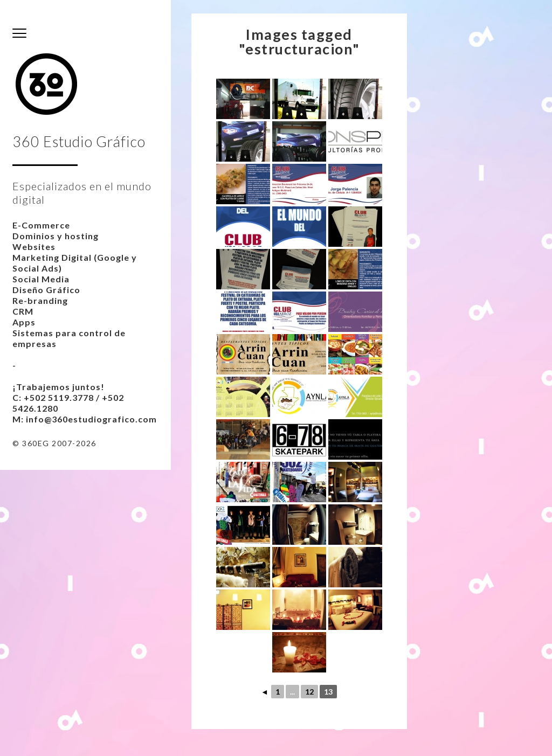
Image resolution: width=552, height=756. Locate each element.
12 (309, 692)
